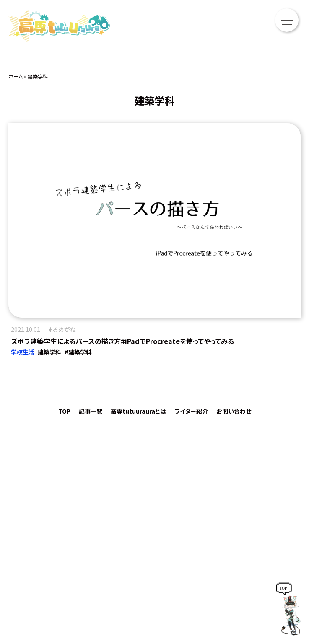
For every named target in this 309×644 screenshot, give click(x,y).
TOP (64, 411)
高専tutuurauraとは (138, 411)
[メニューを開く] (289, 20)
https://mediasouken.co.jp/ (154, 580)
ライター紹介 (191, 411)
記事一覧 (91, 411)
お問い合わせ (234, 411)
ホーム (16, 76)
